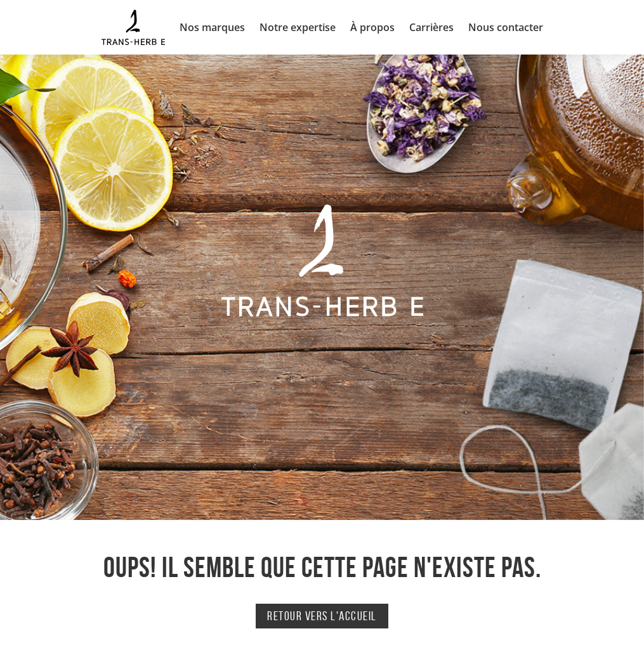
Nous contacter (506, 27)
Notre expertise (298, 27)
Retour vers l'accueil (322, 616)
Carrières (431, 27)
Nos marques (212, 27)
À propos (372, 27)
